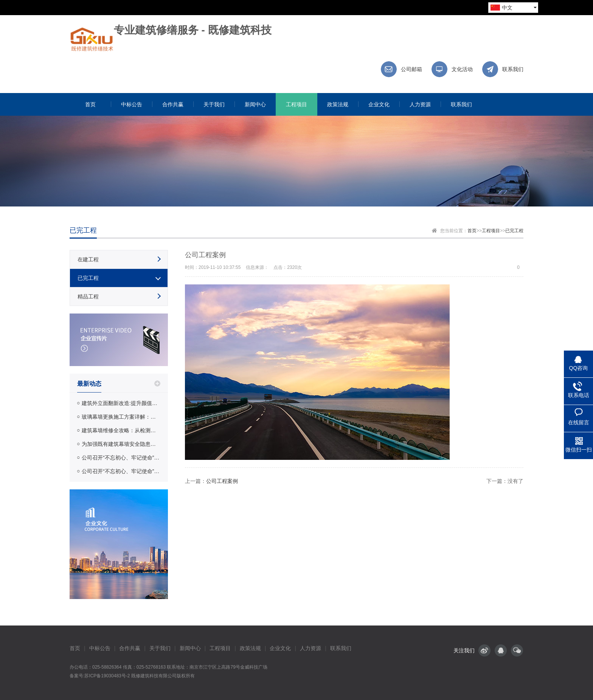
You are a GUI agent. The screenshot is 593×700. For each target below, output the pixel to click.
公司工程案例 (222, 481)
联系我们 (513, 69)
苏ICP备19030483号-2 (107, 676)
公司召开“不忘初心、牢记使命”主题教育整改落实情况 (121, 458)
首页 (472, 231)
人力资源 (310, 648)
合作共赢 (130, 648)
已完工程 (514, 231)
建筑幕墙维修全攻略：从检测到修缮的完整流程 (121, 430)
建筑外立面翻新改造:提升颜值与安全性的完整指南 (121, 403)
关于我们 (160, 648)
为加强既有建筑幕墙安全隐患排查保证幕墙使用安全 (121, 444)
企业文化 (280, 648)
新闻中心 (190, 648)
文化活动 (462, 69)
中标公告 (100, 648)
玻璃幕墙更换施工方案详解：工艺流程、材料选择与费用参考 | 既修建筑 (121, 417)
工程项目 (491, 231)
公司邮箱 (411, 69)
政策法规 (250, 648)
